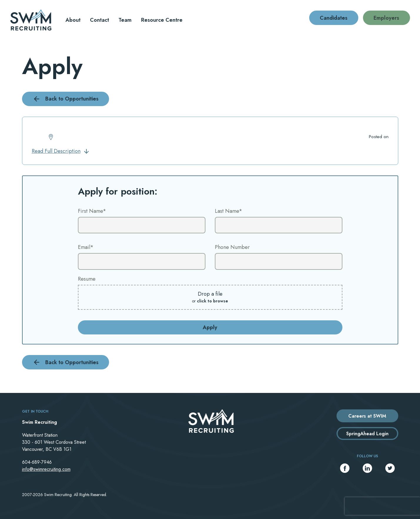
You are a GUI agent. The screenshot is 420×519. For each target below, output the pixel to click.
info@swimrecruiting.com (46, 469)
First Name (92, 211)
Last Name (229, 211)
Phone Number (232, 247)
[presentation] (382, 506)
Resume (87, 279)
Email (86, 247)
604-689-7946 (37, 462)
